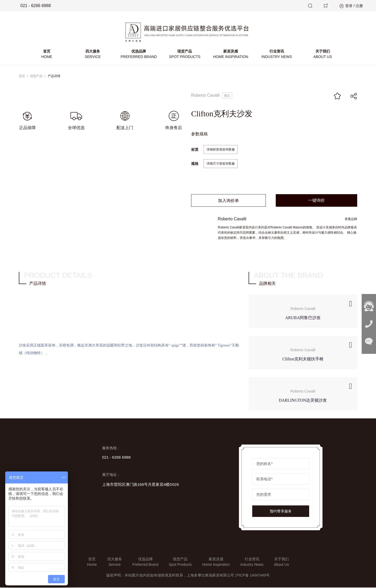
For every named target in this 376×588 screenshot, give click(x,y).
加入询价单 (228, 201)
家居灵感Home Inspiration (216, 562)
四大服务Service (115, 562)
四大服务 (93, 55)
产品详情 (54, 77)
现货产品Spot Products (180, 562)
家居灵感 (231, 55)
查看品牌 (351, 220)
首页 (47, 55)
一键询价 (316, 201)
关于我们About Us (281, 562)
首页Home (92, 562)
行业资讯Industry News (252, 562)
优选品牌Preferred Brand (145, 562)
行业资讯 (277, 55)
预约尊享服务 (281, 512)
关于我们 (322, 55)
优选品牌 (139, 55)
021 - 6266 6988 (32, 6)
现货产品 (185, 55)
